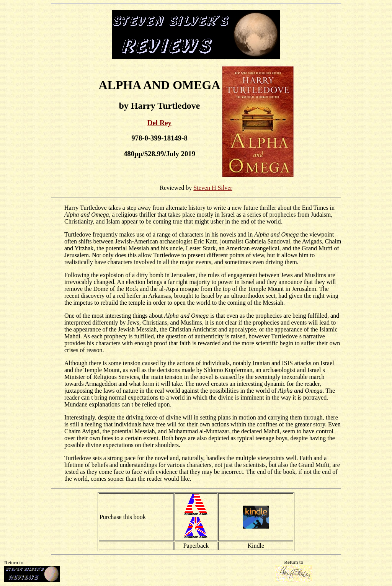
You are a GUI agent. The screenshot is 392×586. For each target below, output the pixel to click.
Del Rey (159, 123)
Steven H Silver (213, 188)
